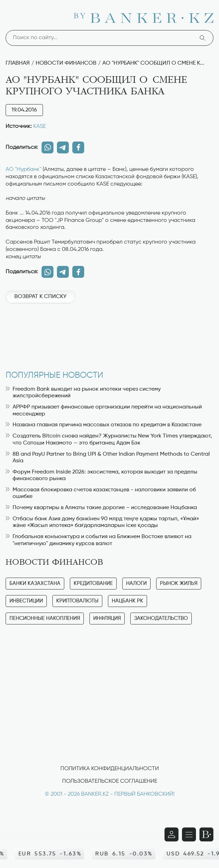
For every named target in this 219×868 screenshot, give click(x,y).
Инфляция (107, 618)
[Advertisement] (109, 333)
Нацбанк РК (127, 601)
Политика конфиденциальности (110, 769)
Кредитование (93, 583)
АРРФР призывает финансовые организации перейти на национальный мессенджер (104, 410)
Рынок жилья (179, 583)
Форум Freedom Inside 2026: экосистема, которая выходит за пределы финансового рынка (101, 475)
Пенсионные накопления (45, 618)
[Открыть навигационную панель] (189, 834)
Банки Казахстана (35, 583)
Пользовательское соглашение (110, 781)
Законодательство (161, 618)
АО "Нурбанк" (23, 169)
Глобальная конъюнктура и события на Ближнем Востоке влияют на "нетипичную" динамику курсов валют (98, 540)
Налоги (136, 583)
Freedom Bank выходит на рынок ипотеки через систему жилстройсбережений (83, 393)
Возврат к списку (40, 297)
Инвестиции (26, 601)
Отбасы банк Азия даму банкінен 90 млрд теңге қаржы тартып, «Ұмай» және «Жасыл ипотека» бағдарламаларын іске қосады (102, 522)
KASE (39, 126)
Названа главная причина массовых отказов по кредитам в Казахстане (104, 425)
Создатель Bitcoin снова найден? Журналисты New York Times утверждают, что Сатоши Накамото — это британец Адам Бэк (109, 439)
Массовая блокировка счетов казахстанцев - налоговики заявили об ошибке (101, 493)
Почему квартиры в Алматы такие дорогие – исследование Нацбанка (101, 508)
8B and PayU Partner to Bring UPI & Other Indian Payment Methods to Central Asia (108, 458)
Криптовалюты (77, 601)
